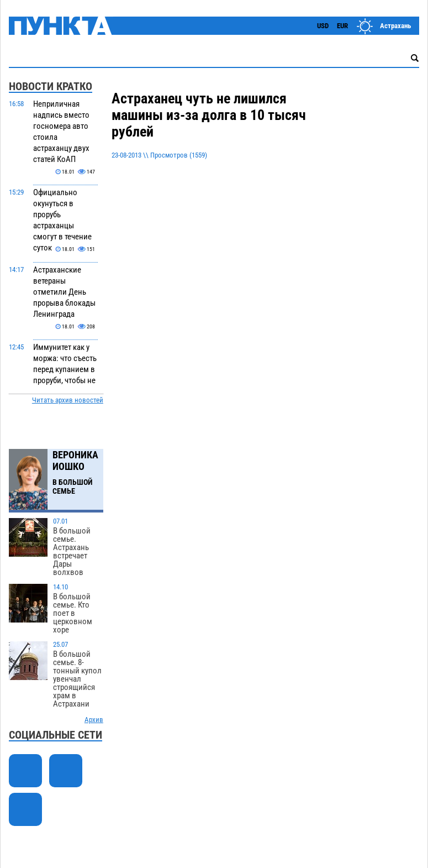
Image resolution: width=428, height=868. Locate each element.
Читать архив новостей (68, 400)
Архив (94, 720)
